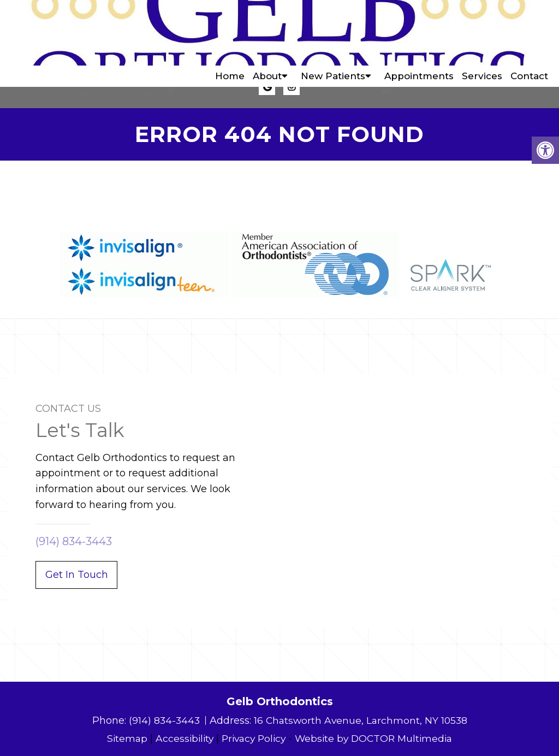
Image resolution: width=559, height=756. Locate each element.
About (267, 33)
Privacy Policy (252, 739)
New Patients (333, 33)
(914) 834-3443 (430, 93)
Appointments (419, 33)
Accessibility (180, 739)
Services (482, 33)
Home (230, 33)
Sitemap (121, 739)
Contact (529, 33)
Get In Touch (77, 575)
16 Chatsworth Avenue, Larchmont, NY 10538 (361, 720)
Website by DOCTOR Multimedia (377, 739)
